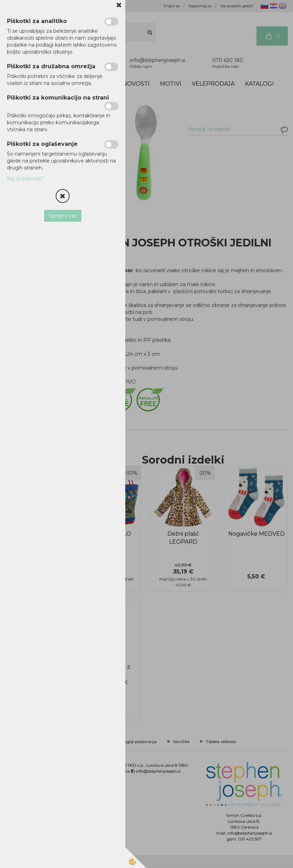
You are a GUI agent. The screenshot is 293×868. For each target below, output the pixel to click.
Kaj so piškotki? (25, 179)
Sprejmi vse (63, 216)
